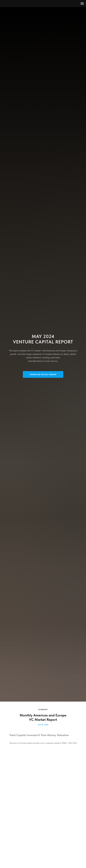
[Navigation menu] (82, 4)
